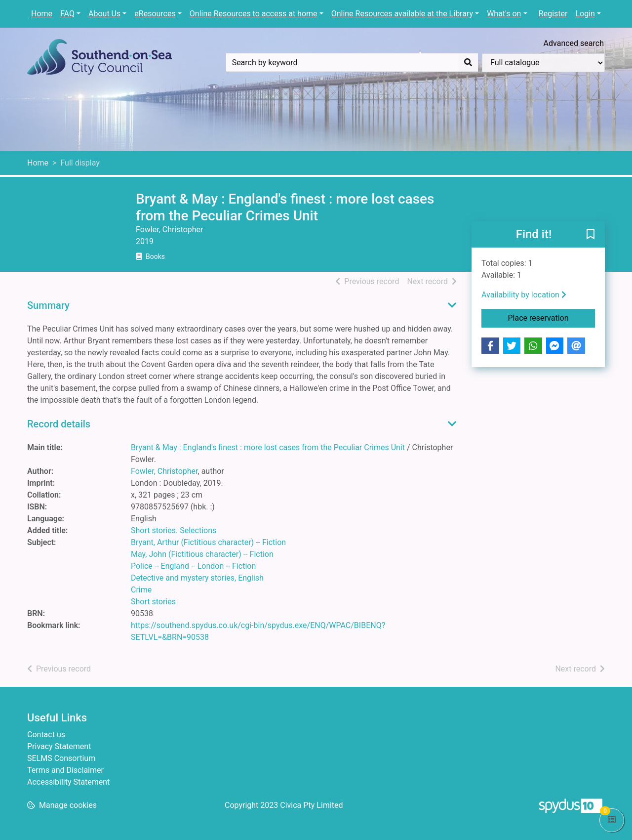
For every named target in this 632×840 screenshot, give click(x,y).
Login (585, 14)
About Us (104, 14)
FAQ (67, 14)
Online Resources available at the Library (402, 14)
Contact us (46, 735)
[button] (591, 235)
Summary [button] (48, 305)
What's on (504, 14)
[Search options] (543, 63)
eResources (155, 14)
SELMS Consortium (61, 758)
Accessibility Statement (68, 782)
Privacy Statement (59, 746)
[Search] (468, 63)
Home (42, 14)
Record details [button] (59, 424)
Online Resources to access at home (254, 14)
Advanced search (574, 43)
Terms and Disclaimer (65, 770)
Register (553, 14)
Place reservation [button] (552, 317)
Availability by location (524, 295)
